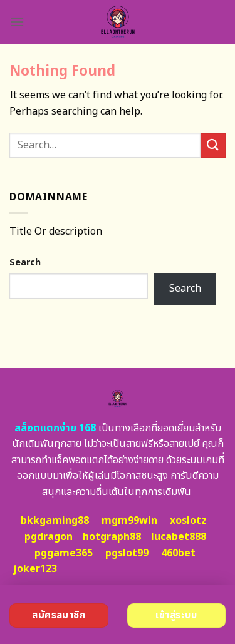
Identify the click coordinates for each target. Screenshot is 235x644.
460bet (178, 553)
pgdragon (49, 537)
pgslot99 (127, 553)
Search (25, 263)
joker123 (35, 569)
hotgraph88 (112, 537)
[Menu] (17, 22)
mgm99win (129, 521)
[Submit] (213, 146)
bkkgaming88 (55, 521)
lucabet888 (179, 537)
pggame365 (64, 553)
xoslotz (188, 521)
